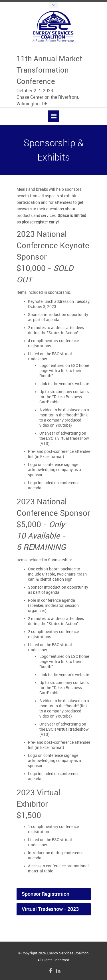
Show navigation (54, 116)
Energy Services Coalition (68, 953)
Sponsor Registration (46, 894)
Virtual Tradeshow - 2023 (50, 909)
